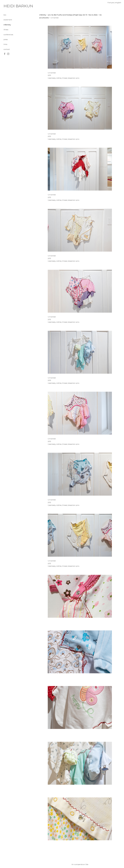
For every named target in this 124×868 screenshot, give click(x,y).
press (6, 39)
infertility (7, 25)
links (5, 44)
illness (6, 30)
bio (5, 15)
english (118, 3)
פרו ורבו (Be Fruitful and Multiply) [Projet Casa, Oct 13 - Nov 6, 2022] (73, 15)
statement (8, 20)
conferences (8, 35)
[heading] (11, 6)
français (111, 3)
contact (7, 49)
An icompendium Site (80, 864)
